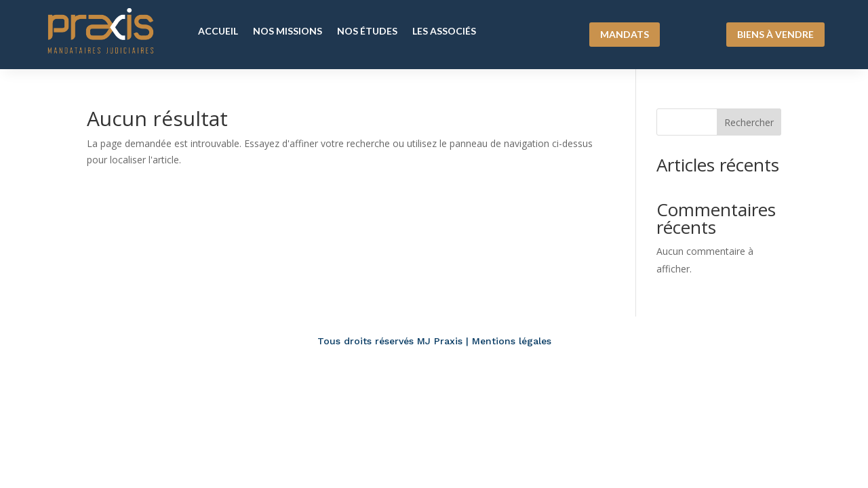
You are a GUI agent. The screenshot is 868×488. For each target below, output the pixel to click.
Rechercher (749, 122)
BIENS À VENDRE (775, 34)
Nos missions (288, 31)
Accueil (218, 31)
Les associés (444, 31)
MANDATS (625, 34)
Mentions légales (512, 341)
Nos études (367, 31)
